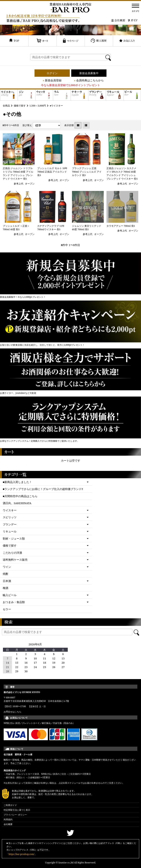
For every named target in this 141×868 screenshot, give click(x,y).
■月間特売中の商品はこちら (20, 496)
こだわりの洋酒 (12, 553)
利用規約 (8, 819)
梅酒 (6, 588)
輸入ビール (10, 595)
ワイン (7, 567)
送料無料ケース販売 (15, 560)
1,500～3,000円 (38, 106)
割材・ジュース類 (14, 538)
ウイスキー (10, 510)
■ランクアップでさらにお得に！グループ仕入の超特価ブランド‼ (43, 489)
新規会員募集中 (89, 73)
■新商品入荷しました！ (17, 482)
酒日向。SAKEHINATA (17, 503)
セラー (7, 609)
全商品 (6, 106)
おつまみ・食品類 (14, 602)
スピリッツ (10, 517)
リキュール (10, 531)
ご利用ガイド (10, 805)
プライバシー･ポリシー (15, 815)
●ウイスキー (56, 106)
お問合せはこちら (12, 712)
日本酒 (7, 581)
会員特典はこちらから (90, 80)
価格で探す (20, 106)
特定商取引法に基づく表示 (17, 810)
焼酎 (6, 574)
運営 (12, 687)
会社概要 (8, 824)
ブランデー (10, 524)
